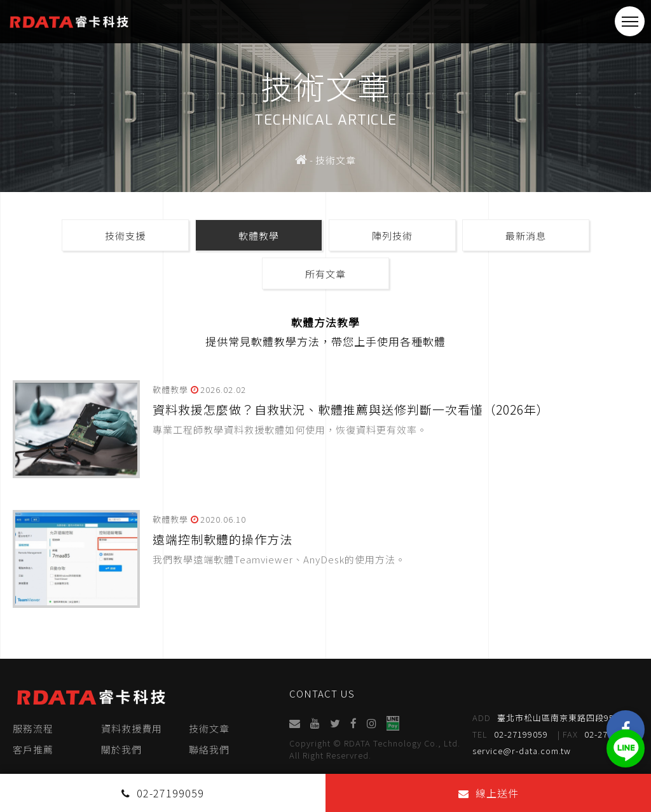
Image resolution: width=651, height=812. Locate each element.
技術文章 (209, 728)
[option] (325, 96)
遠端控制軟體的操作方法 (223, 539)
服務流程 (33, 728)
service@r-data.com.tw (522, 751)
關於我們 (121, 749)
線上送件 (489, 793)
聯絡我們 (209, 749)
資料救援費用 (132, 728)
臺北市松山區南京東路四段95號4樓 (555, 718)
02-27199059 (511, 734)
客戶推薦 (33, 749)
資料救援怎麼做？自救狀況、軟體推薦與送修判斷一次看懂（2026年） (351, 409)
